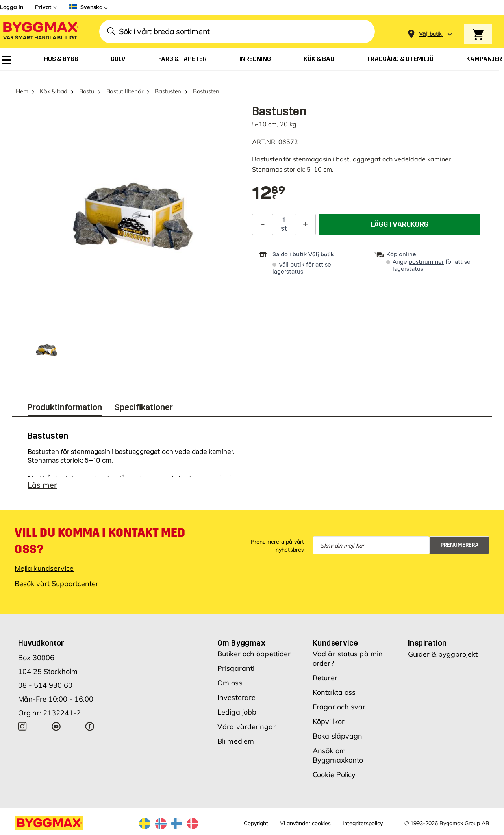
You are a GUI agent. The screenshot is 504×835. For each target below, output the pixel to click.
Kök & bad (54, 91)
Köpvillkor (329, 721)
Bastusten (168, 91)
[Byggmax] (40, 32)
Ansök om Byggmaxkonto (338, 755)
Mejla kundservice (44, 568)
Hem (22, 91)
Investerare (236, 697)
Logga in (12, 7)
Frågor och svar (339, 707)
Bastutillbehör (125, 91)
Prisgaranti (236, 668)
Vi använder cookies (305, 823)
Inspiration (427, 643)
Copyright (256, 823)
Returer (325, 678)
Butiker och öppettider (254, 654)
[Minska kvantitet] (263, 224)
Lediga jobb (237, 712)
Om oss (230, 683)
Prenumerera (460, 545)
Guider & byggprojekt (443, 654)
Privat (43, 7)
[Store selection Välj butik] (430, 34)
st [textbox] (284, 228)
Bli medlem (236, 741)
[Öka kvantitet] (305, 224)
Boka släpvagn (337, 736)
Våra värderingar (247, 727)
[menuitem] (7, 60)
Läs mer (42, 485)
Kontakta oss (334, 692)
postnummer (426, 262)
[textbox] (269, 194)
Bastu (87, 91)
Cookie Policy (334, 775)
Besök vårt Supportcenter (57, 584)
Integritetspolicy (363, 823)
